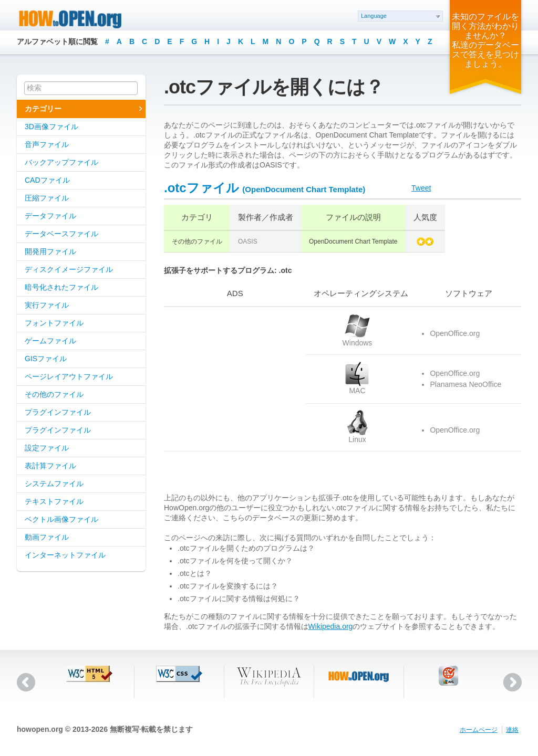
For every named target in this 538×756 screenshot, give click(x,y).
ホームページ (479, 730)
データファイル (50, 216)
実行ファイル (47, 305)
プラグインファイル (58, 412)
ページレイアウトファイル (69, 376)
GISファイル (46, 359)
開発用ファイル (50, 251)
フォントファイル (54, 323)
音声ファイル (47, 144)
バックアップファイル (61, 162)
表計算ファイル (50, 466)
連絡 (512, 730)
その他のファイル (54, 394)
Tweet (421, 188)
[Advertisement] (230, 379)
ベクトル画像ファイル (61, 519)
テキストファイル (54, 501)
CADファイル (47, 180)
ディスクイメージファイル (69, 269)
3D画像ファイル (51, 127)
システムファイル (54, 484)
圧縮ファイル (47, 198)
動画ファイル (47, 537)
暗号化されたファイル (61, 287)
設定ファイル (47, 448)
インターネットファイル (65, 555)
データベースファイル (61, 234)
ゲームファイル (50, 341)
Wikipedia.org (331, 626)
